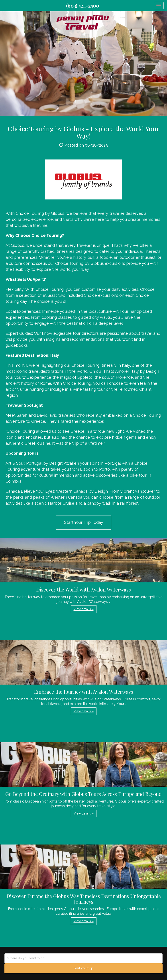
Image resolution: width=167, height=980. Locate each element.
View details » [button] (84, 609)
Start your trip (83, 968)
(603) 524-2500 (83, 6)
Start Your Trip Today (84, 522)
